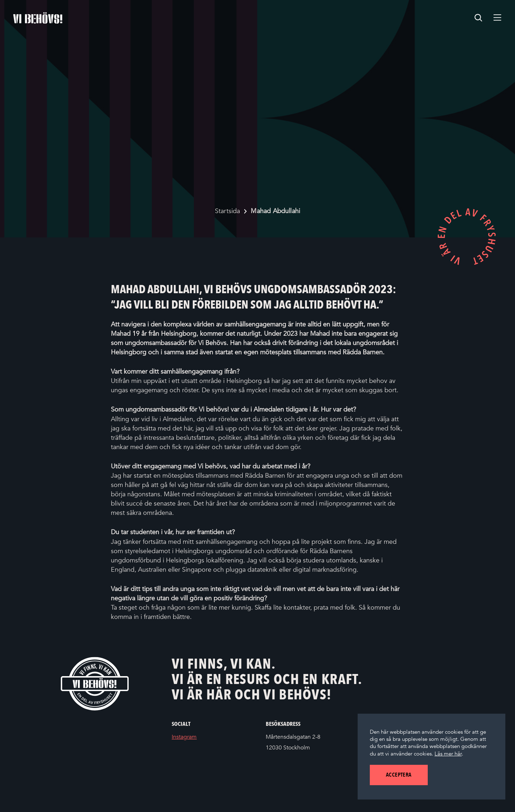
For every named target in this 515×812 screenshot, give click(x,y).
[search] (478, 18)
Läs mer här (448, 754)
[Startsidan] (38, 18)
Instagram (195, 737)
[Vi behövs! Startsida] (95, 683)
